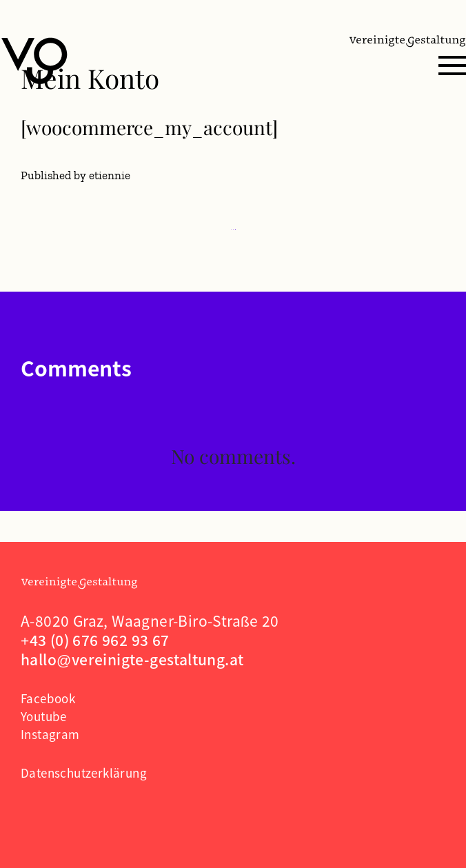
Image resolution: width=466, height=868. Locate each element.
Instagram (50, 734)
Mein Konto (90, 78)
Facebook (48, 698)
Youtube (44, 716)
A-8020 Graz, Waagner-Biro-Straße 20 (150, 620)
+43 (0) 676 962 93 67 (95, 640)
